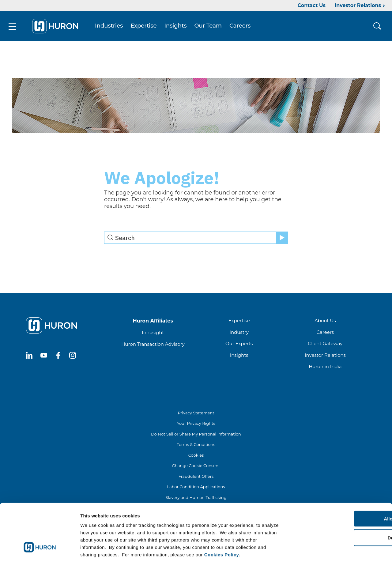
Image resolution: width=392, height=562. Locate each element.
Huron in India (325, 367)
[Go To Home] (56, 26)
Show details (321, 550)
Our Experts (239, 344)
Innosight (153, 333)
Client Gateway (325, 344)
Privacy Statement (196, 413)
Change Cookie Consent (196, 466)
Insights (177, 26)
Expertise (145, 26)
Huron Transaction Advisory (153, 345)
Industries (110, 26)
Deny (341, 509)
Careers (241, 26)
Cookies (196, 456)
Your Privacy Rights (196, 424)
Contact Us (311, 5)
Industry (239, 333)
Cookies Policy (222, 525)
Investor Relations (358, 5)
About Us (325, 321)
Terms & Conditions (196, 445)
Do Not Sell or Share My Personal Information (196, 435)
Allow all (341, 489)
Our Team (209, 26)
